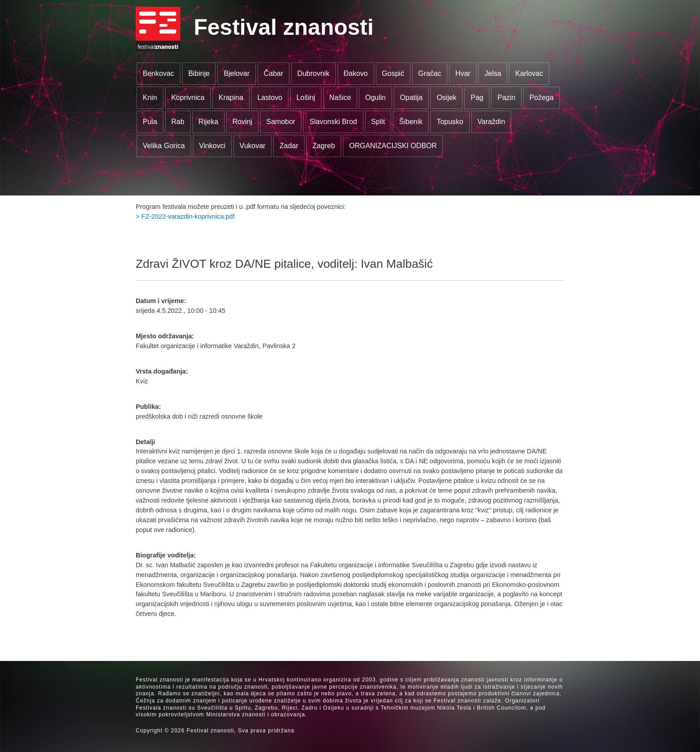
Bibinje (199, 73)
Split (378, 122)
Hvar (463, 73)
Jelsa (493, 73)
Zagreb (324, 146)
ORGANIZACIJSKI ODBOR (393, 146)
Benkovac (158, 73)
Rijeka (208, 122)
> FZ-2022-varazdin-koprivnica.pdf (185, 216)
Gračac (430, 73)
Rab (177, 122)
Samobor (281, 122)
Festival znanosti (284, 27)
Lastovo (270, 98)
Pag (477, 98)
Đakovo (355, 73)
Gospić (393, 73)
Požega (542, 98)
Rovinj (242, 122)
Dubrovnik (313, 73)
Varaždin (491, 122)
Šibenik (411, 122)
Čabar (274, 73)
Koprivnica (188, 98)
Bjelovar (237, 73)
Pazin (506, 98)
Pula (150, 122)
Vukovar (253, 146)
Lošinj (306, 98)
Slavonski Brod (333, 122)
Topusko (450, 122)
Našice (340, 98)
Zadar (289, 146)
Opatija (411, 98)
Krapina (231, 98)
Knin (150, 98)
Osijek (446, 98)
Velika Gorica (164, 146)
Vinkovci (212, 146)
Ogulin (375, 98)
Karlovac (529, 73)
